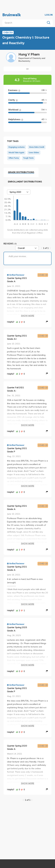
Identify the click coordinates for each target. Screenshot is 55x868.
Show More (28, 316)
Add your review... (18, 256)
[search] (25, 23)
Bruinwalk (12, 15)
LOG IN (49, 15)
